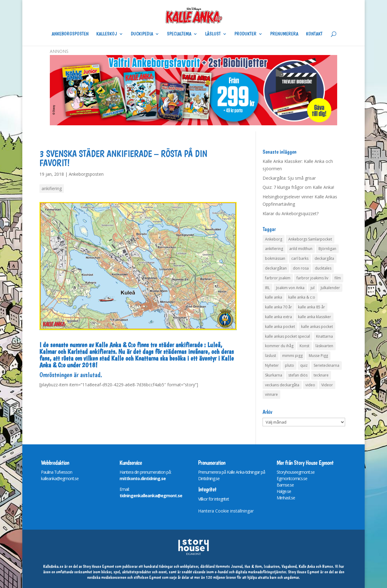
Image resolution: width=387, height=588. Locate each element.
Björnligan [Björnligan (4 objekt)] (327, 249)
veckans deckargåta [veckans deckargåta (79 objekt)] (282, 385)
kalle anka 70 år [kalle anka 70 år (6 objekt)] (278, 307)
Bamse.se (285, 485)
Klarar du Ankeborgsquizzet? (291, 213)
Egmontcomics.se (292, 478)
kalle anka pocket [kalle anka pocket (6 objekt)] (280, 327)
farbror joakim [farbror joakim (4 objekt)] (278, 278)
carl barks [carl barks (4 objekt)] (300, 258)
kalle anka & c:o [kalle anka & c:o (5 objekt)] (302, 297)
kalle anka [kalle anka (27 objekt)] (274, 297)
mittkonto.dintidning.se (143, 478)
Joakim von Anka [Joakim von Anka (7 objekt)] (290, 288)
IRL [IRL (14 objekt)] (267, 288)
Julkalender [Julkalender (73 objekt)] (330, 288)
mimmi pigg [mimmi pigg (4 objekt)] (292, 356)
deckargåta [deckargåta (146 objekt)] (324, 258)
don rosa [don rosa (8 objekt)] (301, 268)
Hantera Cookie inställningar (226, 511)
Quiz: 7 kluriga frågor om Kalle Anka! (298, 187)
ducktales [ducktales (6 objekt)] (323, 268)
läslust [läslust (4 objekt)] (271, 356)
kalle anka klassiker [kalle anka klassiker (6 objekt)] (315, 317)
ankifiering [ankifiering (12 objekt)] (274, 249)
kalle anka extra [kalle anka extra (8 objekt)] (278, 317)
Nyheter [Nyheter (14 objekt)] (272, 365)
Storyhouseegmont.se (296, 472)
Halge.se (284, 491)
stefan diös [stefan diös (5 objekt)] (298, 375)
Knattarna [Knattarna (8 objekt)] (324, 336)
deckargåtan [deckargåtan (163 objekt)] (276, 268)
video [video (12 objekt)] (310, 385)
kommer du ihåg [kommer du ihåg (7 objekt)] (279, 346)
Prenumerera (284, 34)
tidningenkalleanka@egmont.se (151, 496)
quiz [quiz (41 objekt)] (304, 365)
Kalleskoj (107, 34)
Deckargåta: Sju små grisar (289, 178)
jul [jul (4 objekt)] (313, 288)
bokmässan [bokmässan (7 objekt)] (275, 258)
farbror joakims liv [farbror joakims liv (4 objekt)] (312, 278)
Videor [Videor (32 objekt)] (327, 385)
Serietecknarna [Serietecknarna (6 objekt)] (326, 365)
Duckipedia (142, 34)
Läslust (213, 34)
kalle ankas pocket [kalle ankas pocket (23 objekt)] (317, 327)
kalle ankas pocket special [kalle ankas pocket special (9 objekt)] (287, 336)
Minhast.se (286, 498)
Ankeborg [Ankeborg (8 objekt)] (274, 239)
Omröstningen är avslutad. (71, 375)
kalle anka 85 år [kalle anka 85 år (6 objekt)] (311, 307)
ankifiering (52, 188)
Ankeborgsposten (70, 34)
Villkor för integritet (214, 499)
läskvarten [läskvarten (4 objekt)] (324, 346)
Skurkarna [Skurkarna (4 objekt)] (274, 375)
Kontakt (314, 34)
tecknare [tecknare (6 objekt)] (321, 375)
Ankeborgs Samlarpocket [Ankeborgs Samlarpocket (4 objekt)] (310, 239)
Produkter (245, 34)
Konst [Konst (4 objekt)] (304, 346)
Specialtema (179, 34)
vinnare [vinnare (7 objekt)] (271, 394)
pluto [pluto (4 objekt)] (289, 365)
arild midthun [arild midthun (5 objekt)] (301, 249)
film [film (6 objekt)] (338, 278)
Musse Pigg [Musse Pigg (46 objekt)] (318, 356)
